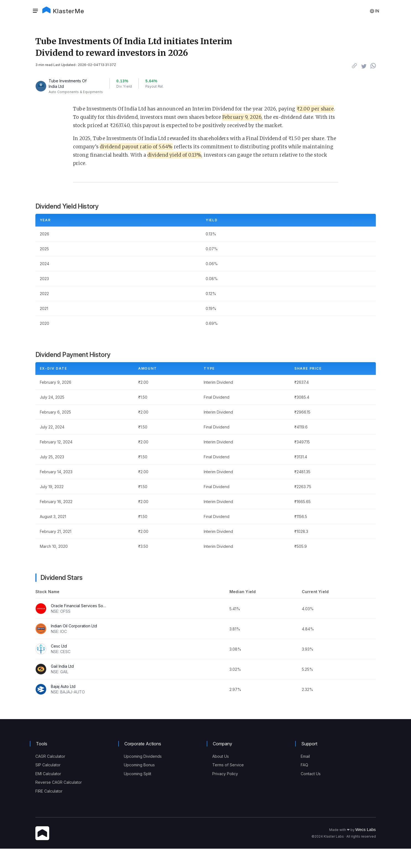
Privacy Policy (225, 774)
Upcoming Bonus (139, 765)
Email (305, 756)
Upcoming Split (138, 774)
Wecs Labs (366, 829)
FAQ (304, 765)
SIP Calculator (48, 765)
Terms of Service (228, 765)
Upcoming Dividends (143, 756)
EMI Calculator (48, 774)
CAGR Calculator (50, 756)
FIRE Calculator (49, 791)
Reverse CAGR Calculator (59, 782)
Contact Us (311, 774)
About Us (221, 756)
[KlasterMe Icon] (42, 834)
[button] (37, 11)
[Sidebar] (35, 11)
